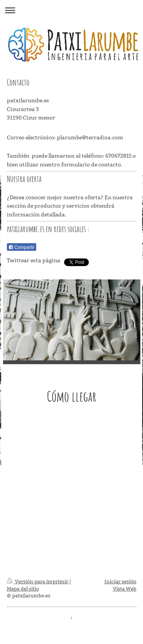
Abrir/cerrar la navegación (71, 10)
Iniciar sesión (121, 581)
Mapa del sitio (23, 589)
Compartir (22, 247)
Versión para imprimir (38, 581)
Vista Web (125, 589)
